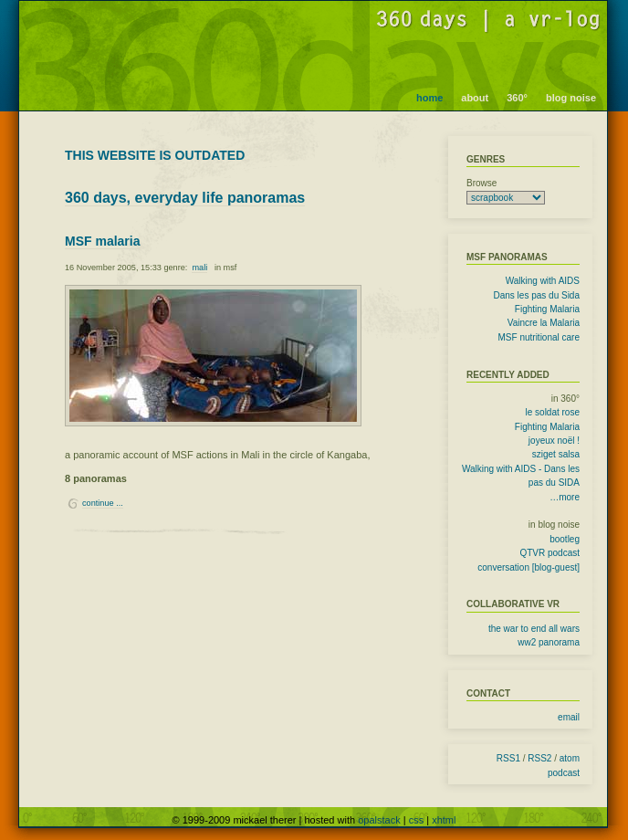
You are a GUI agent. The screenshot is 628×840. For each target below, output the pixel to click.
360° (517, 98)
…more (565, 497)
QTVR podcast (549, 553)
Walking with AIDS (543, 281)
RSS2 (539, 758)
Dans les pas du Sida (536, 295)
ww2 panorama (549, 642)
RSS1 (508, 758)
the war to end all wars (534, 629)
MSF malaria (102, 241)
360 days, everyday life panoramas (185, 198)
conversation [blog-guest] (529, 567)
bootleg (565, 539)
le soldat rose (553, 412)
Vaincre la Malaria (544, 323)
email (569, 717)
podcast (564, 773)
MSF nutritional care (539, 337)
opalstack (379, 820)
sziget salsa (556, 454)
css (417, 820)
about (475, 98)
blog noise (571, 98)
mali (199, 268)
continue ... (103, 503)
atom (570, 758)
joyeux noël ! (554, 441)
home (429, 98)
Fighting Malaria (547, 309)
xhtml (444, 820)
